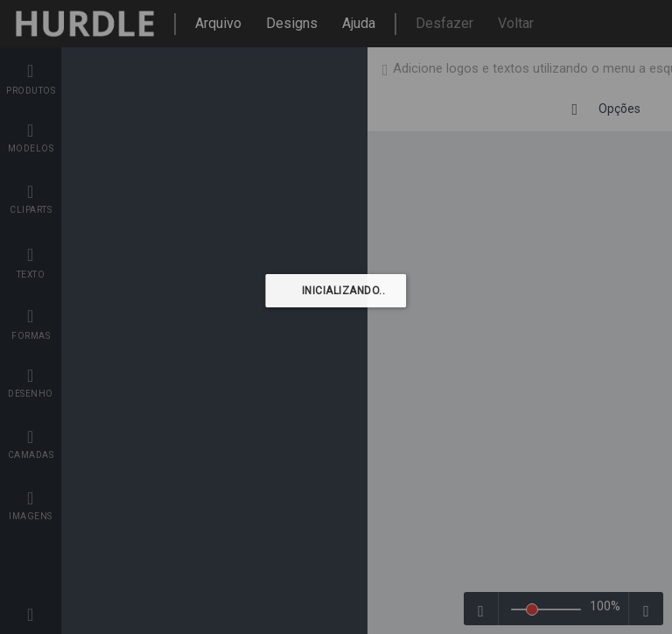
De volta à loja (589, 69)
